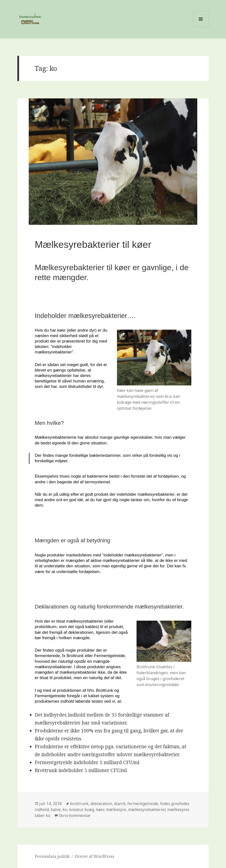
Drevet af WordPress (95, 856)
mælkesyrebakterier (147, 810)
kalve (56, 810)
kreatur (76, 810)
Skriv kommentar (75, 815)
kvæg (89, 810)
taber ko (42, 815)
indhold (42, 810)
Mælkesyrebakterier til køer (93, 245)
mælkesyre (116, 810)
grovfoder (180, 804)
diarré (120, 804)
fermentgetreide (143, 804)
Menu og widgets (201, 27)
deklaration (101, 804)
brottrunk (79, 804)
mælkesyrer (178, 810)
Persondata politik (52, 856)
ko (65, 810)
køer (100, 810)
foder (165, 804)
